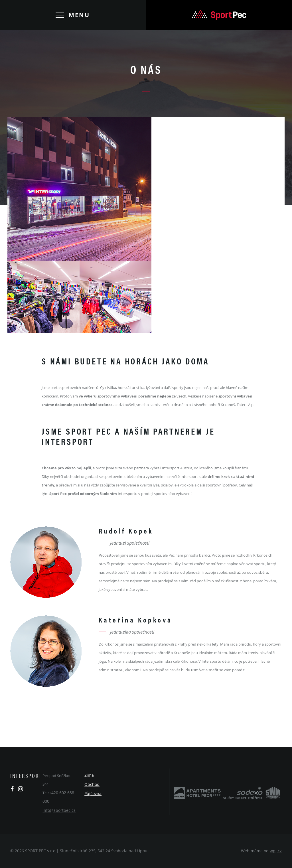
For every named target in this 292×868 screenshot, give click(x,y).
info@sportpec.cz (59, 810)
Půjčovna (93, 793)
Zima (89, 775)
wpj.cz (276, 851)
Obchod (92, 784)
